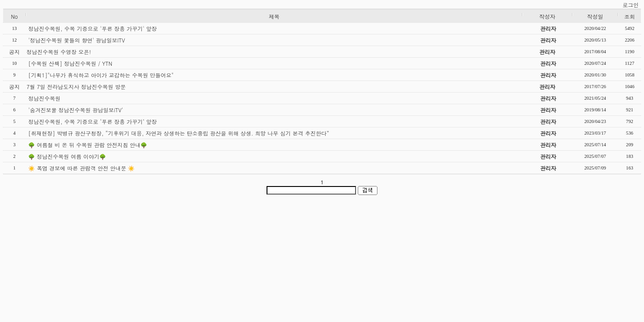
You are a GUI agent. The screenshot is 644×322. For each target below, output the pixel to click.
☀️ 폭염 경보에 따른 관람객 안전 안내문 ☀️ (81, 168)
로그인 (631, 5)
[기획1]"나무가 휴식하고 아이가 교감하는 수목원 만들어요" (101, 75)
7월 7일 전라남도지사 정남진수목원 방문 (76, 87)
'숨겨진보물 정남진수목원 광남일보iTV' (76, 110)
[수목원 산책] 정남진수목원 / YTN (70, 63)
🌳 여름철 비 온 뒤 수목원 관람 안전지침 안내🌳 (88, 145)
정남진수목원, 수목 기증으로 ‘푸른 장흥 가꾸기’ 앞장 (93, 121)
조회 (630, 16)
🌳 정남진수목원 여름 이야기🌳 (67, 156)
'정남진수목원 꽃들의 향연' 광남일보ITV (76, 40)
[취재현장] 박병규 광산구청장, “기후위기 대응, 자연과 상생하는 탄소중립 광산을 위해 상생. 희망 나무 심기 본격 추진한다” (179, 133)
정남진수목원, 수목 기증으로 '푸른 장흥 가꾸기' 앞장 (93, 28)
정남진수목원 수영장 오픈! (59, 52)
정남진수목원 (44, 98)
